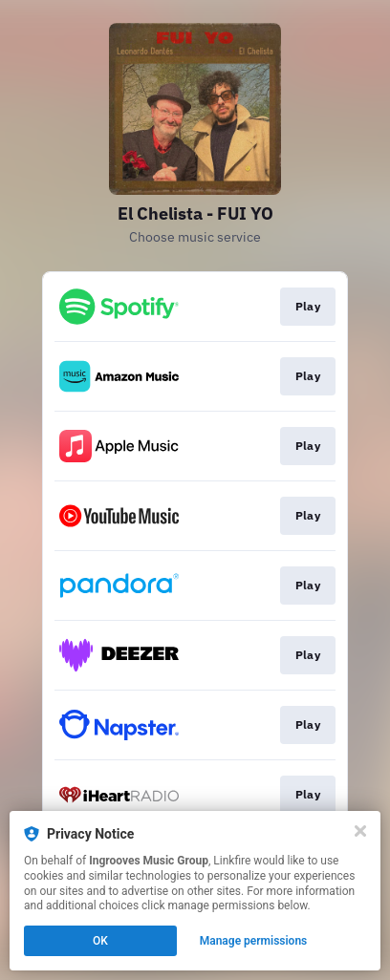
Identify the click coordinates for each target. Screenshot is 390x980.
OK (100, 941)
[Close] (360, 831)
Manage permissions (254, 941)
